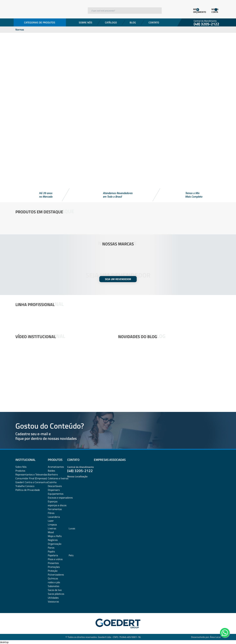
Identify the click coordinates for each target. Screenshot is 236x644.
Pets (71, 555)
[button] (118, 180)
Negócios (53, 540)
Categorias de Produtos (40, 22)
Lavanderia (54, 517)
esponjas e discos (57, 505)
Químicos (53, 578)
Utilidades (53, 598)
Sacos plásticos (56, 594)
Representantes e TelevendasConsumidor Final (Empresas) (31, 476)
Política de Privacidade (28, 490)
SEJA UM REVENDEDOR (118, 279)
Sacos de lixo (55, 590)
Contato (154, 22)
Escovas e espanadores (60, 498)
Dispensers (54, 490)
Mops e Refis (55, 536)
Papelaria (53, 555)
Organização (55, 544)
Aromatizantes (56, 467)
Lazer (51, 521)
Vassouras (53, 601)
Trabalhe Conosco (25, 486)
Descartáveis (55, 486)
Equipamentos (56, 494)
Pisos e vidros (55, 559)
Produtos (20, 471)
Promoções (54, 567)
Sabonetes (54, 586)
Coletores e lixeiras (58, 478)
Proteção (53, 571)
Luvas (72, 528)
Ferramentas (55, 509)
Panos (51, 548)
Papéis (51, 551)
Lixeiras (52, 528)
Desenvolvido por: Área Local (206, 637)
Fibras (51, 513)
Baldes (51, 471)
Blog (133, 22)
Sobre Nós (86, 22)
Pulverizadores (56, 575)
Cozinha (52, 482)
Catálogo (111, 22)
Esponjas (53, 501)
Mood (51, 532)
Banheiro (53, 474)
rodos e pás (54, 582)
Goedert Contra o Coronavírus (32, 482)
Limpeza (52, 525)
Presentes (53, 563)
